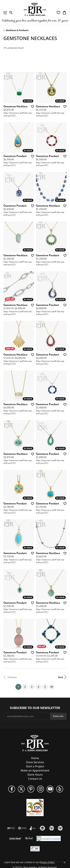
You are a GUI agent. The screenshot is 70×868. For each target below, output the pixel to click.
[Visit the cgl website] (60, 828)
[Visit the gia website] (22, 828)
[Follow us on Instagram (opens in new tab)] (40, 789)
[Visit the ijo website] (11, 828)
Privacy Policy (47, 862)
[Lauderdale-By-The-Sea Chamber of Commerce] (49, 838)
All (52, 687)
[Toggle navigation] (4, 13)
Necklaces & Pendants (17, 30)
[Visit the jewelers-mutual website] (15, 838)
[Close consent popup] (65, 863)
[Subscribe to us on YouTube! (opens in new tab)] (50, 789)
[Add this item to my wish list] (32, 106)
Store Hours (35, 775)
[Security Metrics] (35, 849)
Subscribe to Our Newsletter (35, 708)
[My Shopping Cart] (64, 13)
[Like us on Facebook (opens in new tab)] (12, 789)
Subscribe (58, 716)
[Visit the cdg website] (52, 828)
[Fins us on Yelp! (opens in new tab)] (60, 789)
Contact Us (35, 779)
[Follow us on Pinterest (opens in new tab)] (31, 789)
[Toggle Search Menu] (11, 13)
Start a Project (35, 766)
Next (61, 677)
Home (35, 758)
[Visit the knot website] (29, 838)
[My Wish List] (58, 13)
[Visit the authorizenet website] (42, 828)
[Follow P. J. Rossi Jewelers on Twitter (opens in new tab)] (21, 789)
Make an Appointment (35, 770)
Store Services (35, 762)
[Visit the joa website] (33, 828)
